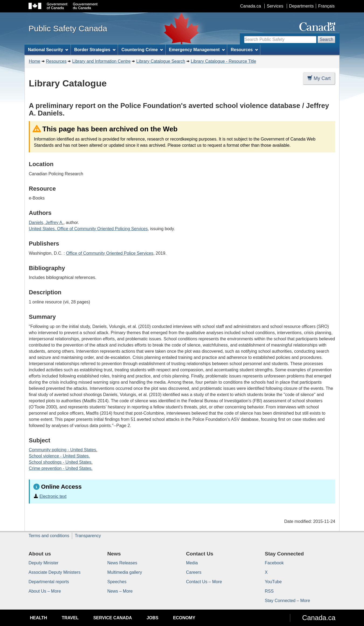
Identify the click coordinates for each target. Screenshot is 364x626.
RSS (269, 591)
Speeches (117, 582)
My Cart (319, 78)
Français (326, 6)
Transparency (88, 536)
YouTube (273, 582)
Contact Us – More (204, 582)
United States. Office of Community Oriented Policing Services (88, 229)
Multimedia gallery (125, 572)
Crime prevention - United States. (61, 468)
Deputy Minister (43, 563)
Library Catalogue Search (161, 61)
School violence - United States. (59, 456)
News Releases (122, 563)
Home (35, 61)
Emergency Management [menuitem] (197, 50)
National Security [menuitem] (48, 50)
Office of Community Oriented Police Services (110, 253)
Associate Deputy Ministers (55, 572)
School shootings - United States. (61, 462)
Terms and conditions (49, 536)
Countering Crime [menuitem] (142, 50)
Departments (302, 6)
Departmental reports (49, 582)
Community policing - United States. (63, 450)
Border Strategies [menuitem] (95, 50)
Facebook (274, 563)
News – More (120, 591)
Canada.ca (251, 6)
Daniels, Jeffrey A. (46, 223)
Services (275, 6)
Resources (56, 61)
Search (326, 39)
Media (192, 563)
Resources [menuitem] (244, 50)
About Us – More (45, 591)
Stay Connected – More (288, 601)
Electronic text (53, 496)
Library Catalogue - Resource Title (224, 61)
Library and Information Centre (101, 61)
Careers (194, 572)
